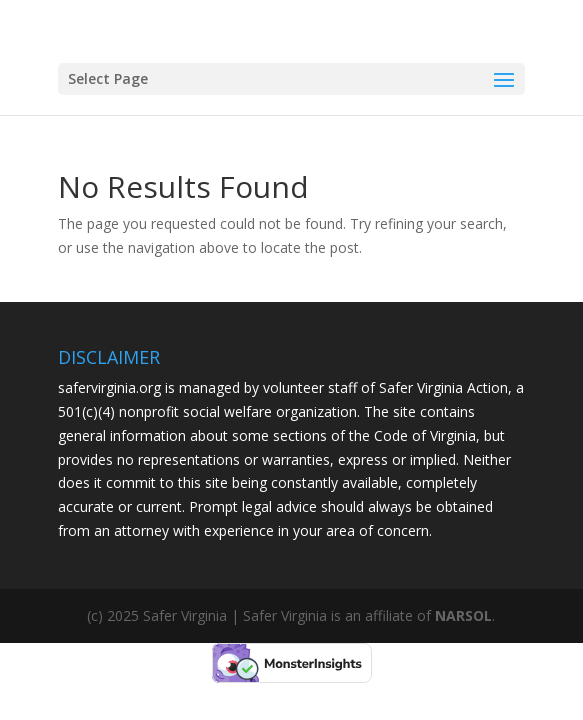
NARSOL (463, 615)
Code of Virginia (425, 435)
